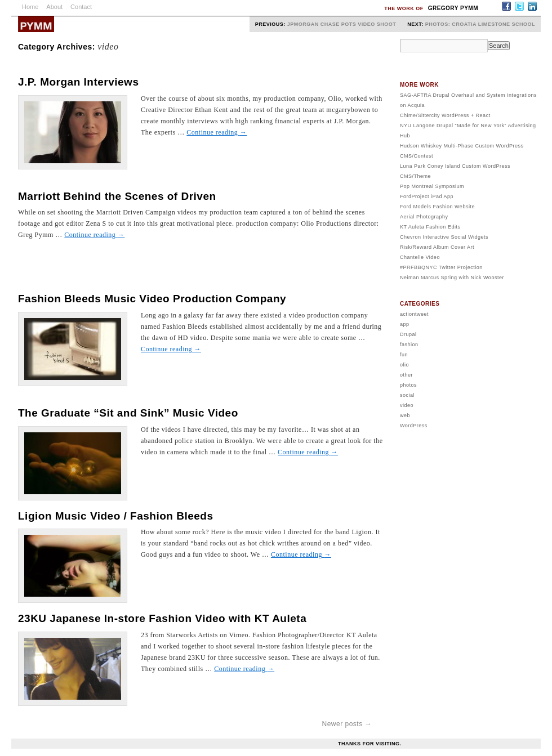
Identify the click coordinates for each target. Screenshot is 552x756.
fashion (409, 345)
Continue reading (217, 132)
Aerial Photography (424, 217)
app (405, 324)
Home (30, 7)
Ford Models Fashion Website (437, 207)
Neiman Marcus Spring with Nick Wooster (452, 278)
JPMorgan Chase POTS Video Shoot (342, 24)
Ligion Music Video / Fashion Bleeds (116, 516)
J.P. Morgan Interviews (78, 82)
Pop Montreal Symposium (432, 186)
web (405, 415)
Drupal (408, 334)
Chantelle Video (420, 257)
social (407, 395)
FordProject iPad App (427, 196)
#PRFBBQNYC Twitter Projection (441, 267)
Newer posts (347, 724)
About (54, 7)
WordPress (414, 426)
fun (404, 355)
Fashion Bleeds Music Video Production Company (152, 299)
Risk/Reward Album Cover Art (437, 247)
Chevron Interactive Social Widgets (444, 237)
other (406, 375)
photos (408, 385)
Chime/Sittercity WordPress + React (445, 115)
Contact (81, 7)
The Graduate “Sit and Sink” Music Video (128, 413)
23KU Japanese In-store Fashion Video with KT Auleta (162, 618)
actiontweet (414, 314)
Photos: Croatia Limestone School (480, 24)
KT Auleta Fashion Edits (430, 227)
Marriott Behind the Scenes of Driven (117, 196)
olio (404, 365)
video (407, 405)
